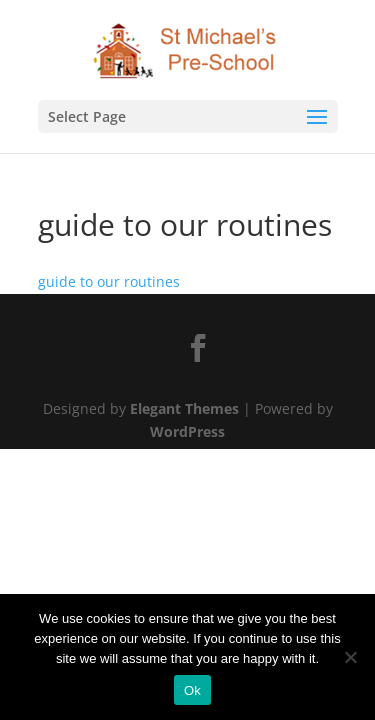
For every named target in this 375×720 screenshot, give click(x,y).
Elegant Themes (184, 408)
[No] (350, 657)
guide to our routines (109, 281)
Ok (192, 690)
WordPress (187, 431)
